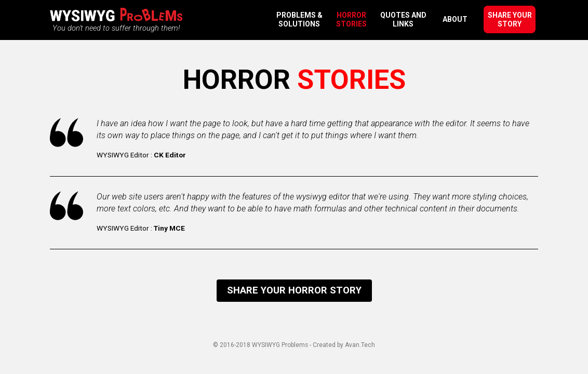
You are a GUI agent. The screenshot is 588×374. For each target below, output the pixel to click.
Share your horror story (294, 290)
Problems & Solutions (299, 19)
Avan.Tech (360, 345)
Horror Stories (351, 19)
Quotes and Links (403, 19)
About (455, 19)
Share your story (510, 19)
